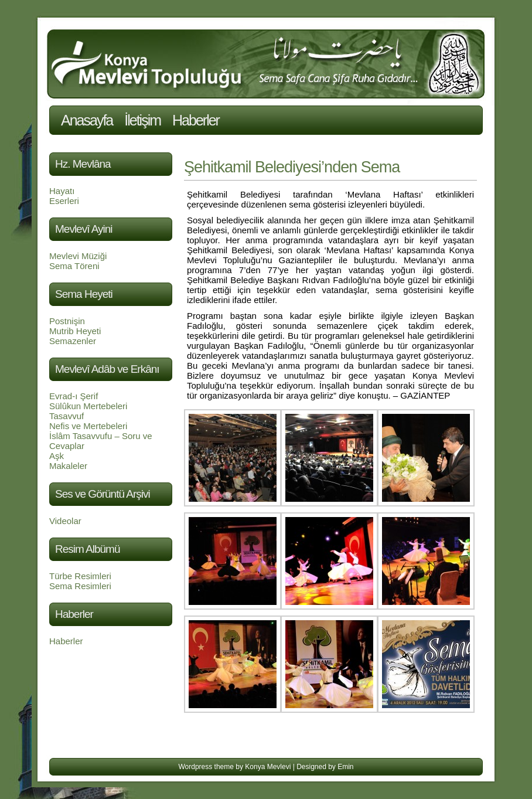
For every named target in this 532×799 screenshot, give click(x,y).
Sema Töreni (74, 266)
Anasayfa (87, 120)
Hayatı (62, 191)
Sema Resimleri (80, 586)
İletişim (142, 120)
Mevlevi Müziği (78, 256)
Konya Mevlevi (268, 767)
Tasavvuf (66, 416)
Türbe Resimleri (80, 576)
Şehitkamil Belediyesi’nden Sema (292, 167)
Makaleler (68, 466)
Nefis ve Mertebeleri (88, 426)
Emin (345, 767)
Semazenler (73, 341)
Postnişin (67, 321)
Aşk (57, 456)
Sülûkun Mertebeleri (88, 406)
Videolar (65, 521)
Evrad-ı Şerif (74, 396)
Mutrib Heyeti (75, 331)
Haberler (196, 120)
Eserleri (64, 201)
